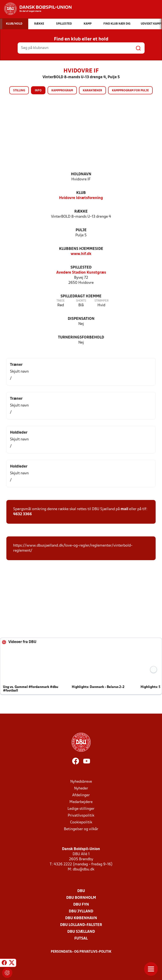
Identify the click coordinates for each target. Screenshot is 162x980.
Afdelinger (81, 795)
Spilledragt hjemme (81, 296)
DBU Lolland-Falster (81, 925)
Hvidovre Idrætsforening (81, 198)
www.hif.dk (81, 254)
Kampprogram (62, 91)
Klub (81, 193)
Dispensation (81, 319)
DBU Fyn (81, 905)
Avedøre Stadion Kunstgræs (81, 273)
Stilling (19, 91)
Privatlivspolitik (81, 816)
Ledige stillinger (81, 809)
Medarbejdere (81, 802)
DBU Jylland (81, 911)
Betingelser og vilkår (81, 829)
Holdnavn (81, 174)
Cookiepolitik (81, 822)
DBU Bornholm (81, 898)
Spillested (81, 268)
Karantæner (92, 91)
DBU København (81, 918)
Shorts (81, 301)
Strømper (101, 301)
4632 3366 (23, 514)
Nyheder (81, 789)
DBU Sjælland (81, 932)
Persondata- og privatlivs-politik (81, 952)
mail (124, 509)
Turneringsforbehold (81, 338)
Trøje (61, 301)
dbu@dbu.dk (84, 869)
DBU (81, 891)
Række (81, 212)
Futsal (81, 939)
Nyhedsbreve (81, 782)
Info (38, 91)
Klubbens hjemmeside (81, 249)
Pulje (81, 230)
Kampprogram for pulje (130, 91)
